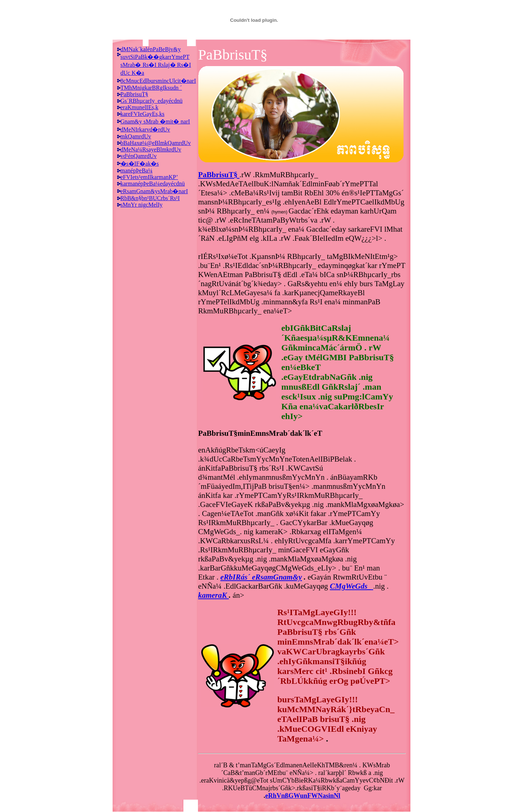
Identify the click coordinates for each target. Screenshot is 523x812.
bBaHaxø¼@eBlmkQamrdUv (156, 143)
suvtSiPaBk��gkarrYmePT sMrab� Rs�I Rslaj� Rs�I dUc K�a (156, 65)
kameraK (213, 595)
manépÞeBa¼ (137, 170)
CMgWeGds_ (350, 586)
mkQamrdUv (136, 136)
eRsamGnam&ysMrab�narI (154, 191)
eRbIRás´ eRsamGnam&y (261, 577)
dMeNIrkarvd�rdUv (145, 129)
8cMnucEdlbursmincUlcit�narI (158, 81)
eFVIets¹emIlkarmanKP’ (149, 177)
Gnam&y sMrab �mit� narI (155, 121)
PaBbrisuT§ (134, 94)
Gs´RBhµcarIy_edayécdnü (152, 101)
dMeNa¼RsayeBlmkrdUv (151, 149)
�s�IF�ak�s (140, 164)
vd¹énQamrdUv (139, 156)
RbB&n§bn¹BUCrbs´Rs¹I (150, 198)
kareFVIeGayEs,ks (143, 114)
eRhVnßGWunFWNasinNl (303, 796)
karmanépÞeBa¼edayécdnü (153, 184)
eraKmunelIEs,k (139, 107)
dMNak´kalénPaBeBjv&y (151, 49)
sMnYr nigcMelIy (142, 205)
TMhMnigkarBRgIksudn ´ (151, 88)
